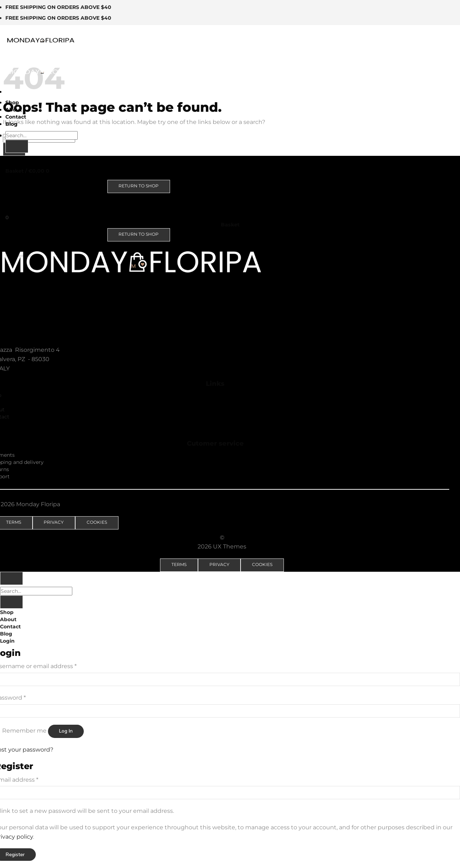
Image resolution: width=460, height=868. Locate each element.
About (14, 110)
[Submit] (17, 146)
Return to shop (139, 186)
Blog (11, 124)
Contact (16, 117)
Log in (66, 731)
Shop (12, 102)
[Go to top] (11, 578)
